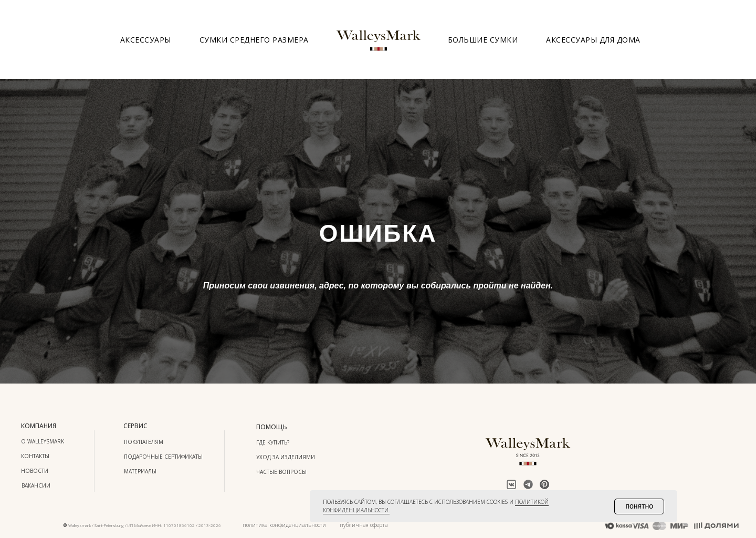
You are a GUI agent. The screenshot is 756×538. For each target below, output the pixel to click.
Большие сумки (483, 40)
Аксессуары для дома (593, 40)
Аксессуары (146, 40)
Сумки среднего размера (254, 40)
